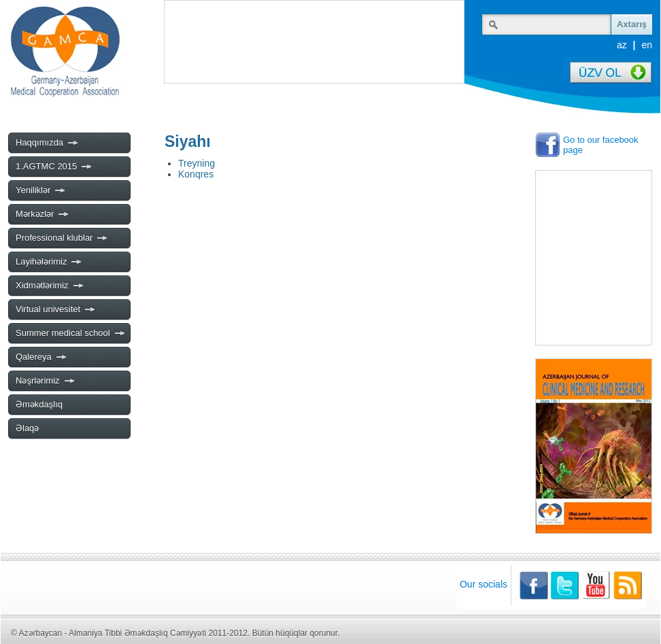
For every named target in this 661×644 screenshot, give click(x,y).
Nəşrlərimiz (46, 381)
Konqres (196, 174)
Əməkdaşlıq (39, 404)
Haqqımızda (47, 143)
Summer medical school (71, 333)
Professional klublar (62, 238)
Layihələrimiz (49, 262)
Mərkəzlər (43, 214)
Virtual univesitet (56, 309)
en (647, 45)
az (622, 45)
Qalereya (41, 357)
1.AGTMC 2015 (54, 167)
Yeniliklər (41, 190)
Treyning (197, 163)
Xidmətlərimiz (50, 286)
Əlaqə (27, 428)
